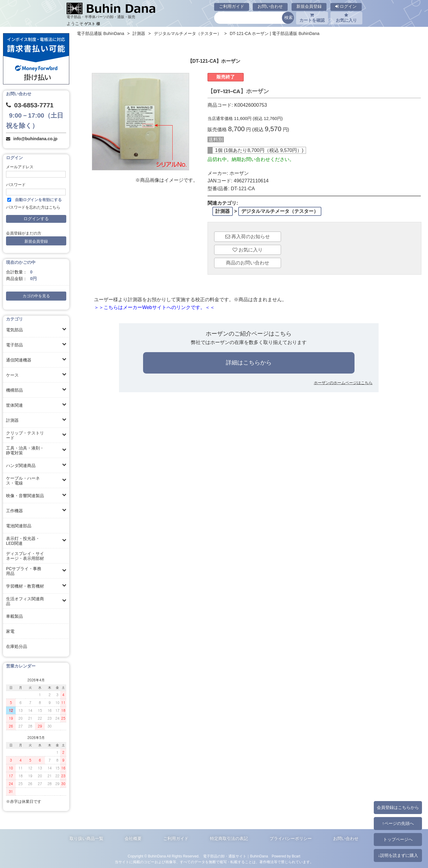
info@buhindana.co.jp (35, 139)
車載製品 (14, 616)
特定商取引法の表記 (229, 838)
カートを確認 (312, 18)
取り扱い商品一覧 (86, 838)
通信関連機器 (19, 360)
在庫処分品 (17, 646)
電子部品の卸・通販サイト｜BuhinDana (236, 856)
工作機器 (14, 511)
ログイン (346, 6)
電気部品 (14, 330)
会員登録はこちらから (398, 807)
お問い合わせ (270, 6)
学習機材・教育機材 (25, 586)
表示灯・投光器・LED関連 (23, 541)
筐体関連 (14, 405)
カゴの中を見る (36, 296)
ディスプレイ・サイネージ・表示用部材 (25, 556)
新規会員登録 (309, 6)
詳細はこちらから (249, 363)
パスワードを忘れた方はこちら (33, 207)
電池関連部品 (19, 526)
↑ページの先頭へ (398, 823)
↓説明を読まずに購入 (398, 855)
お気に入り (346, 18)
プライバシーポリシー (291, 838)
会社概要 (133, 838)
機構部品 (14, 390)
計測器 (12, 420)
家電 (10, 631)
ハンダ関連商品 (21, 466)
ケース (12, 375)
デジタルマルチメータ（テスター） (188, 33)
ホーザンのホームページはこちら (343, 383)
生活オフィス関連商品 (25, 601)
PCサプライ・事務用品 (24, 571)
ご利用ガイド (232, 6)
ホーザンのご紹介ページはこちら (249, 334)
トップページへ (398, 839)
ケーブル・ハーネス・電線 (23, 481)
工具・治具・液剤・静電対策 (25, 450)
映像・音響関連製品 (25, 496)
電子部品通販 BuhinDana (100, 33)
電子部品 (14, 345)
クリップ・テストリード (25, 435)
